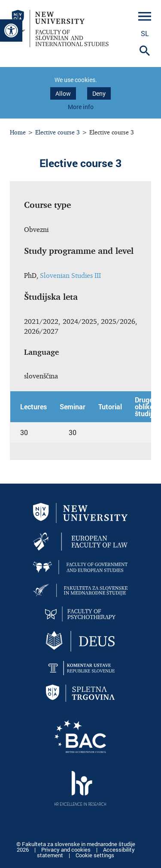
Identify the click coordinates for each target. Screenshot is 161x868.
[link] (11, 30)
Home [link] (18, 132)
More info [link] (81, 107)
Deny (99, 93)
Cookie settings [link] (95, 855)
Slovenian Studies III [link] (70, 275)
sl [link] (145, 33)
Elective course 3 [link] (58, 132)
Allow (63, 93)
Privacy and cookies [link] (67, 850)
